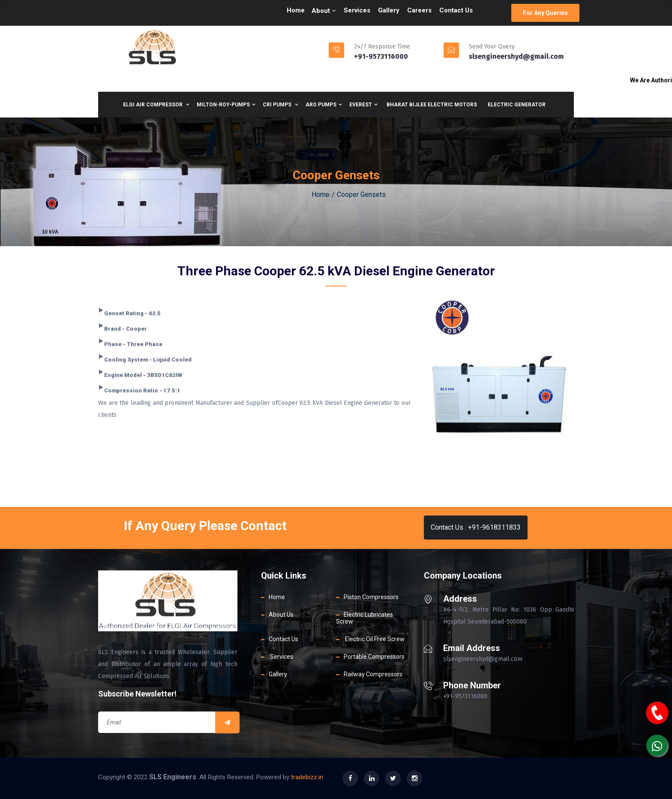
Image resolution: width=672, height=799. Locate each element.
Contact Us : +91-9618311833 (476, 527)
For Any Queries (545, 13)
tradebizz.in (307, 777)
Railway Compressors (373, 674)
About (324, 11)
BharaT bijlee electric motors (432, 105)
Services (357, 10)
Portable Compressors (374, 657)
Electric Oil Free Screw (374, 639)
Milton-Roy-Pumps (226, 105)
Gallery (389, 10)
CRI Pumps (280, 105)
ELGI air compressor (156, 105)
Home (296, 10)
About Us (281, 615)
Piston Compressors (371, 597)
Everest (363, 105)
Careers (419, 10)
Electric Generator (517, 105)
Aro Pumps (324, 105)
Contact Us (456, 10)
